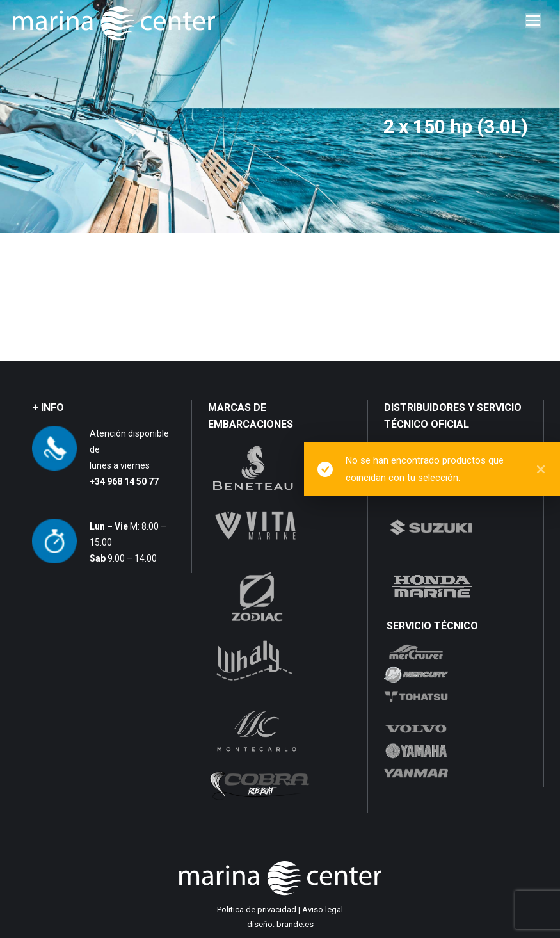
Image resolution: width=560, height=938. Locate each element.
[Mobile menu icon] (533, 20)
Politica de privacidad (257, 910)
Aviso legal (323, 910)
